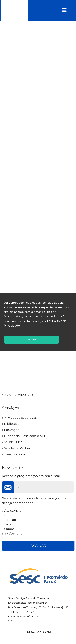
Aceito (32, 339)
